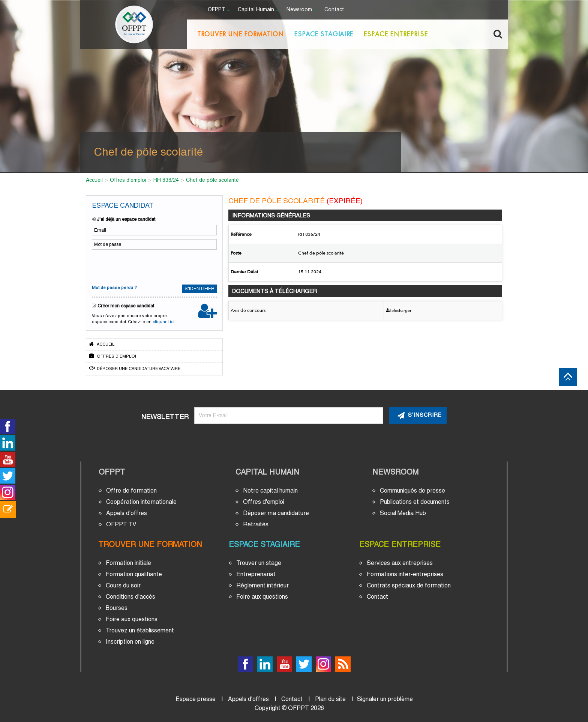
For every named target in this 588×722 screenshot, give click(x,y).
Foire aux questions (132, 619)
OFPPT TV (121, 524)
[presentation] (141, 266)
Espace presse (196, 699)
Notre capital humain (270, 491)
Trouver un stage (259, 563)
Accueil (102, 344)
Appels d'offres (127, 513)
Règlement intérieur (262, 585)
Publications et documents (415, 502)
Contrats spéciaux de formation (409, 585)
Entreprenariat (256, 574)
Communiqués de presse (412, 491)
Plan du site (330, 699)
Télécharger (399, 311)
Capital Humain (267, 472)
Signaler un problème (385, 699)
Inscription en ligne (130, 642)
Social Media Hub (403, 513)
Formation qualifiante (134, 574)
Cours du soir (123, 585)
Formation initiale (128, 563)
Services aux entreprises (400, 563)
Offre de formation (131, 491)
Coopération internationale (141, 502)
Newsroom (395, 472)
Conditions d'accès (130, 597)
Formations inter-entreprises (405, 574)
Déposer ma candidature (276, 513)
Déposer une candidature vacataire (135, 368)
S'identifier (199, 289)
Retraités (256, 524)
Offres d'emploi (112, 356)
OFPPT (112, 472)
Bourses (117, 608)
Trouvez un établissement (140, 630)
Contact (334, 10)
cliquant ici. (164, 322)
